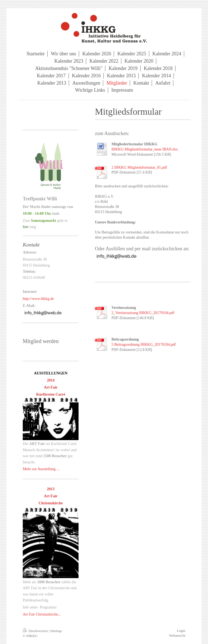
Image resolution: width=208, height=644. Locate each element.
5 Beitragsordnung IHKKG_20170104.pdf (144, 345)
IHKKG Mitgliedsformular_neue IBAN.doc (145, 149)
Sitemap (56, 631)
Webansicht (177, 635)
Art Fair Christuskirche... (42, 614)
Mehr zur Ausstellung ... (41, 469)
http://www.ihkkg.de (38, 299)
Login (181, 631)
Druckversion (36, 631)
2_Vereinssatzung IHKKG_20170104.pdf (143, 313)
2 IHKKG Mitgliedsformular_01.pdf (139, 167)
